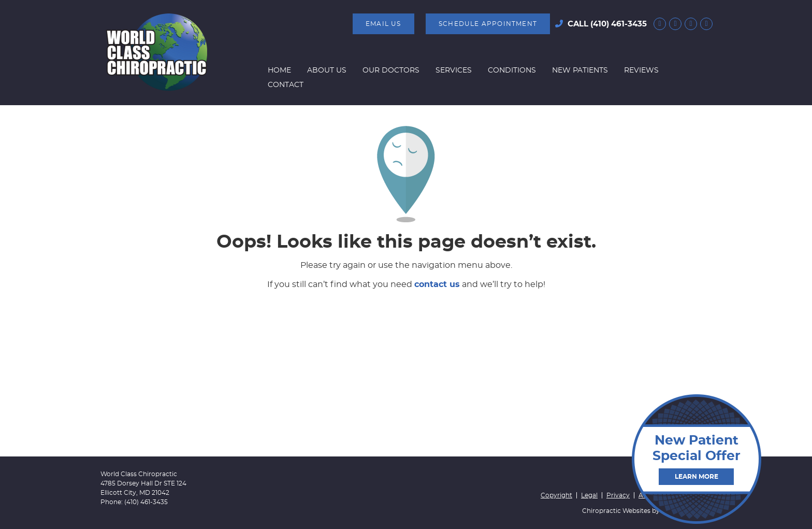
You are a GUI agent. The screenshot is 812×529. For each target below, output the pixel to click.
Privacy (618, 495)
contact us (437, 284)
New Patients (580, 70)
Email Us (383, 24)
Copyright (556, 495)
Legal (589, 495)
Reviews (641, 70)
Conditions (512, 70)
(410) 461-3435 (619, 24)
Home (279, 70)
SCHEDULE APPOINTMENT (488, 24)
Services (454, 70)
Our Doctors (391, 70)
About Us (327, 70)
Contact (286, 85)
